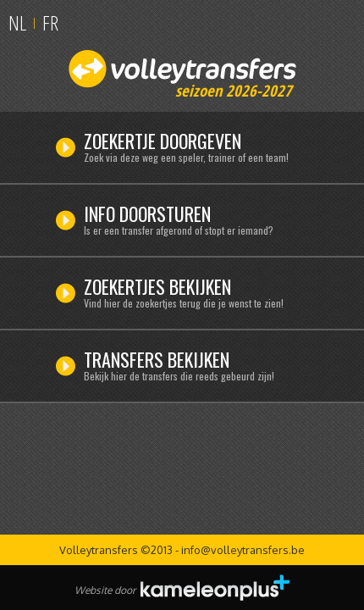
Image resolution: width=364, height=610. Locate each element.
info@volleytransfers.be (243, 550)
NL (17, 22)
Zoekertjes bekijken (202, 295)
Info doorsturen (202, 222)
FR (50, 22)
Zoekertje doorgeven (202, 149)
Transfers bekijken (202, 368)
